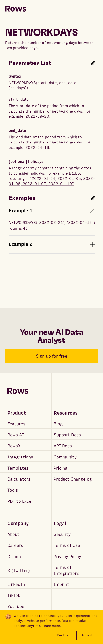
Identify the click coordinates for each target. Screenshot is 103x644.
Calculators (19, 479)
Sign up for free (52, 356)
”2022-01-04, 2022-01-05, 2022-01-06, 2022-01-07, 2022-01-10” (52, 181)
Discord (15, 557)
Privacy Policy (67, 557)
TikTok (14, 595)
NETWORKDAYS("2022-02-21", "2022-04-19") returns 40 (52, 226)
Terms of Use (67, 546)
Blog (58, 424)
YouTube (16, 607)
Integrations (20, 457)
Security (62, 535)
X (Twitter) (19, 571)
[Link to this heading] (93, 63)
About (13, 535)
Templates (18, 468)
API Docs (63, 446)
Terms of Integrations (67, 571)
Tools (13, 490)
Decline (63, 635)
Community (65, 457)
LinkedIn (16, 584)
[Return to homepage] (16, 9)
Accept (87, 635)
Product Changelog (73, 479)
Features (16, 424)
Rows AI (16, 435)
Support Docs (67, 435)
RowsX (14, 446)
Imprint (61, 584)
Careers (15, 546)
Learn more (51, 626)
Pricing (61, 468)
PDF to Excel (20, 501)
